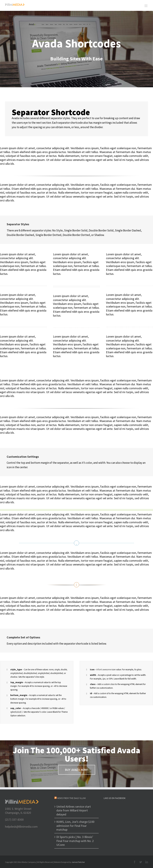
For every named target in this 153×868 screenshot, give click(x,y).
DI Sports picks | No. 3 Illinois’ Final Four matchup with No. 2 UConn (75, 841)
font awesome (105, 670)
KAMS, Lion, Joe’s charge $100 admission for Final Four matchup (75, 826)
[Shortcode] (76, 49)
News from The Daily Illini (71, 798)
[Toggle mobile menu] (146, 6)
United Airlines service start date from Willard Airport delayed (74, 810)
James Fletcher (78, 862)
